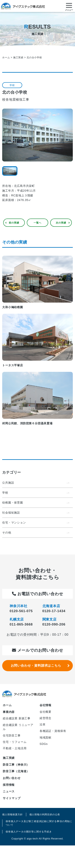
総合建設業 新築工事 (17, 718)
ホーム (7, 705)
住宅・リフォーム (15, 742)
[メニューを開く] (69, 6)
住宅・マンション (14, 523)
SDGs (44, 744)
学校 (5, 493)
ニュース (9, 791)
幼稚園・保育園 (13, 503)
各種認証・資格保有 (53, 731)
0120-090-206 (54, 624)
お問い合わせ (12, 778)
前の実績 (14, 223)
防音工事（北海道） (16, 771)
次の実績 (61, 223)
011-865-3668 (21, 624)
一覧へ (37, 223)
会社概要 (45, 712)
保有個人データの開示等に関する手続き (29, 832)
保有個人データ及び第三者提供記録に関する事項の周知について (39, 823)
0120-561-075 (21, 611)
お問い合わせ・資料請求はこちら (36, 666)
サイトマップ (12, 798)
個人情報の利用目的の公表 (45, 815)
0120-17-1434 (54, 611)
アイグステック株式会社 (23, 6)
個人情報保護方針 (12, 815)
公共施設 (8, 483)
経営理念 (45, 718)
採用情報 (9, 785)
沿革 (43, 724)
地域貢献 (45, 737)
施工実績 (9, 758)
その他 (7, 532)
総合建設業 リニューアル (18, 727)
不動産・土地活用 (15, 748)
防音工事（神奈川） (16, 765)
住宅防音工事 (12, 735)
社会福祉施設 (11, 513)
